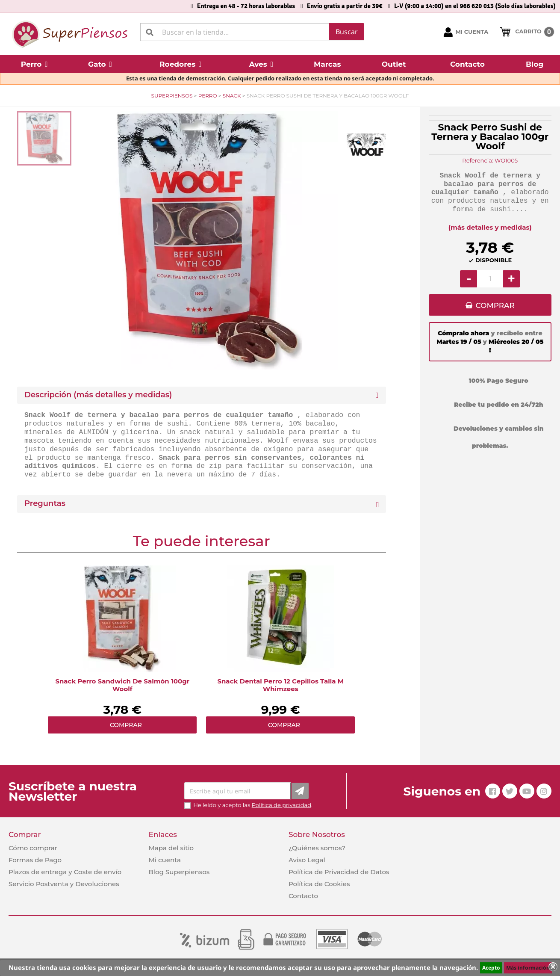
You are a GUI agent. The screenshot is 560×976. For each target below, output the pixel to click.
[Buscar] (252, 32)
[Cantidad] (490, 279)
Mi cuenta (165, 860)
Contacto (303, 896)
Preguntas (45, 504)
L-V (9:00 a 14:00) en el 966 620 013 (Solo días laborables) (475, 6)
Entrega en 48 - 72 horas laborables (246, 6)
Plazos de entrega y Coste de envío (65, 872)
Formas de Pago (35, 860)
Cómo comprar (33, 848)
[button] (34, 64)
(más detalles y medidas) (490, 227)
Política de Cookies (319, 884)
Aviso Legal (307, 860)
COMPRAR (495, 305)
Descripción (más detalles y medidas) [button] (98, 395)
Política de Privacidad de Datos (339, 872)
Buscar (347, 32)
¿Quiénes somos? (317, 848)
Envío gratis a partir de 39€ (345, 6)
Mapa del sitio (171, 848)
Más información (528, 968)
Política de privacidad (281, 805)
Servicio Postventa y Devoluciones (64, 884)
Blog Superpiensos (179, 872)
